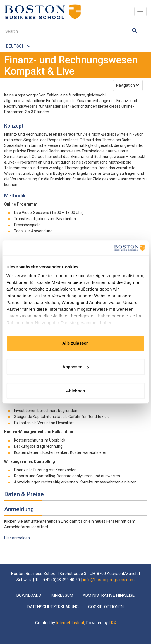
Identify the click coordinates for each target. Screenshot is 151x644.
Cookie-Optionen (106, 607)
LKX (112, 623)
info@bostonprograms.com (109, 580)
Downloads (29, 595)
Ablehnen (75, 391)
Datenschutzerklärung (53, 607)
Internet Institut (70, 623)
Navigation (128, 85)
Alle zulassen (75, 343)
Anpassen (76, 367)
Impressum (62, 595)
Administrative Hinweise (109, 595)
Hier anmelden (17, 538)
